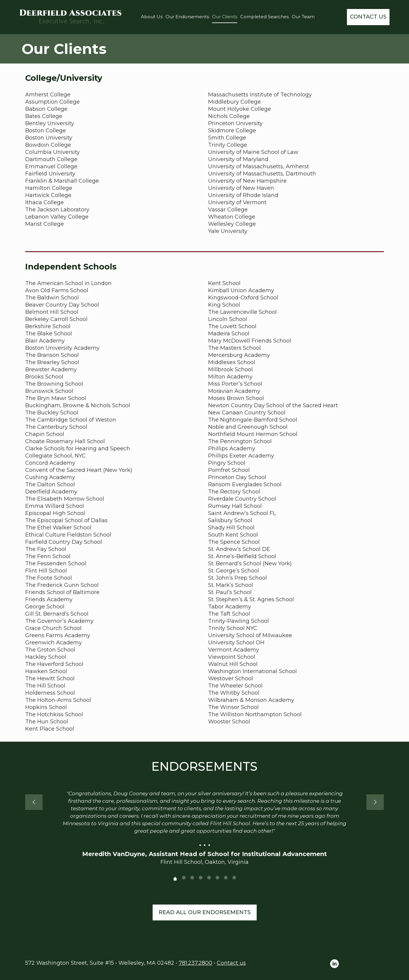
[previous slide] (34, 802)
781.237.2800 (196, 963)
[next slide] (375, 802)
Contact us (231, 963)
